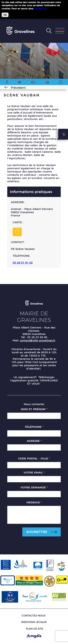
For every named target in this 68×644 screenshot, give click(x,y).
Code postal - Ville (34, 458)
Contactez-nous (34, 616)
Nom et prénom (34, 409)
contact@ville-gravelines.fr (38, 340)
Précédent (18, 88)
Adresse (34, 441)
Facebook (7, 83)
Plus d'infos (54, 8)
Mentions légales (34, 622)
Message (34, 502)
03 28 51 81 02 (23, 263)
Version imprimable (47, 83)
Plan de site (35, 629)
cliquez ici (40, 9)
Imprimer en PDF (61, 83)
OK (5, 15)
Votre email (34, 472)
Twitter (19, 83)
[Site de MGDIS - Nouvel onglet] (34, 636)
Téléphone (34, 427)
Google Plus (34, 83)
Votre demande (34, 487)
